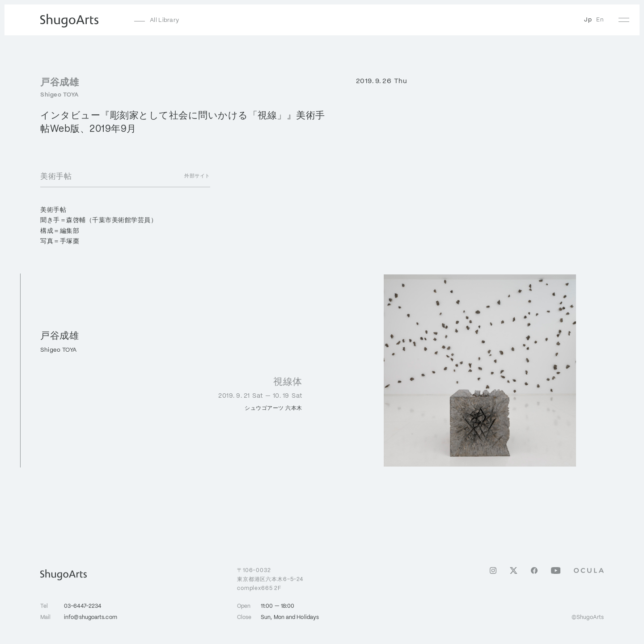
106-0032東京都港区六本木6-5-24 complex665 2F (270, 579)
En (600, 20)
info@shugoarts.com (91, 617)
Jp (588, 20)
